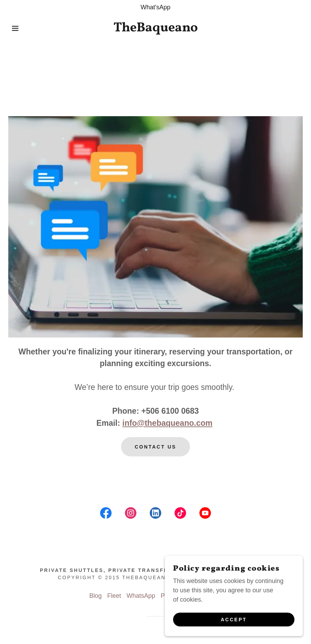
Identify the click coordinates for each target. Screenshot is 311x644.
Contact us (156, 447)
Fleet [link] (114, 596)
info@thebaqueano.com (167, 423)
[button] (16, 28)
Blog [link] (96, 596)
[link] (155, 29)
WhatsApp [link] (141, 596)
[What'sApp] (155, 7)
